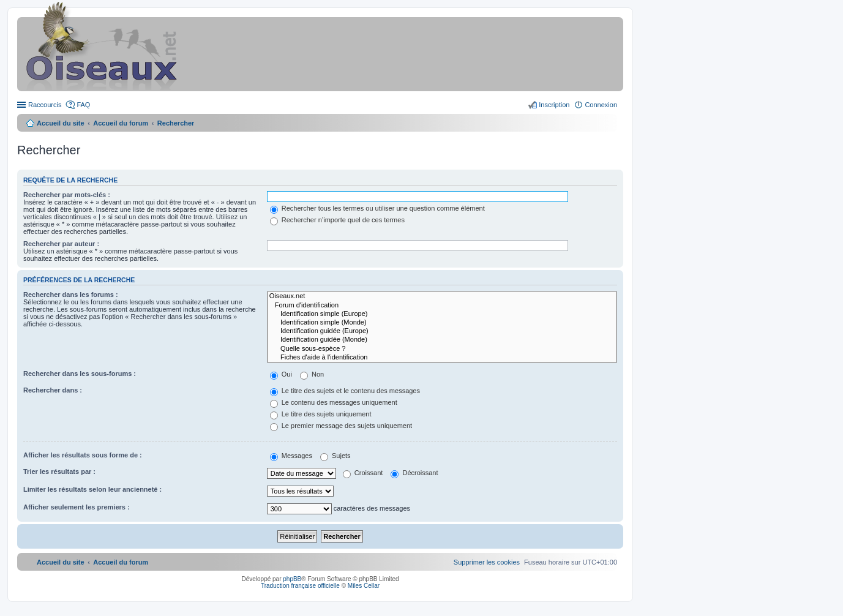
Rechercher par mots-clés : (67, 195)
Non (312, 374)
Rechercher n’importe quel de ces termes (337, 220)
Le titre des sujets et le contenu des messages (345, 391)
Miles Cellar (364, 586)
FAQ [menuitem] (83, 105)
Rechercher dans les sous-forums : (80, 374)
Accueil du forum (121, 123)
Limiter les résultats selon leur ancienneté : (92, 489)
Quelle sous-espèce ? (442, 349)
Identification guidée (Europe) (442, 331)
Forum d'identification (442, 306)
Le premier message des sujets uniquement (341, 426)
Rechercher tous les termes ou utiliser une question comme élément (377, 208)
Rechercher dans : (53, 390)
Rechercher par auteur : (61, 244)
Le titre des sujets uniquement (321, 414)
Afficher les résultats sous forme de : (83, 455)
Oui (281, 374)
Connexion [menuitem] (601, 105)
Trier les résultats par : (59, 471)
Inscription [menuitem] (554, 105)
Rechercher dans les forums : (71, 295)
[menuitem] (487, 562)
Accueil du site (61, 123)
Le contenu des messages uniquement (334, 402)
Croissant (363, 473)
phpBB (292, 579)
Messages (291, 456)
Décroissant (414, 473)
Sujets (335, 456)
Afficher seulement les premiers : (77, 507)
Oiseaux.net (442, 296)
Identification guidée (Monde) (442, 340)
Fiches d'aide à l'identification (442, 358)
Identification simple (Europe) (442, 314)
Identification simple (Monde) (442, 323)
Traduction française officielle (300, 586)
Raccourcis (45, 105)
